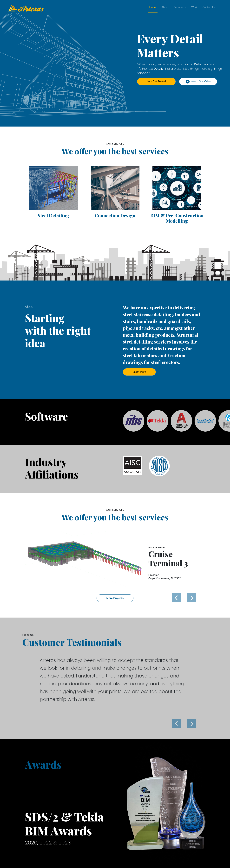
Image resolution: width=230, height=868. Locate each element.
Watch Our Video (198, 82)
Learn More (139, 372)
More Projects (115, 598)
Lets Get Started (156, 81)
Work (194, 7)
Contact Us (209, 7)
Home (153, 7)
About (165, 7)
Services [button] (179, 7)
